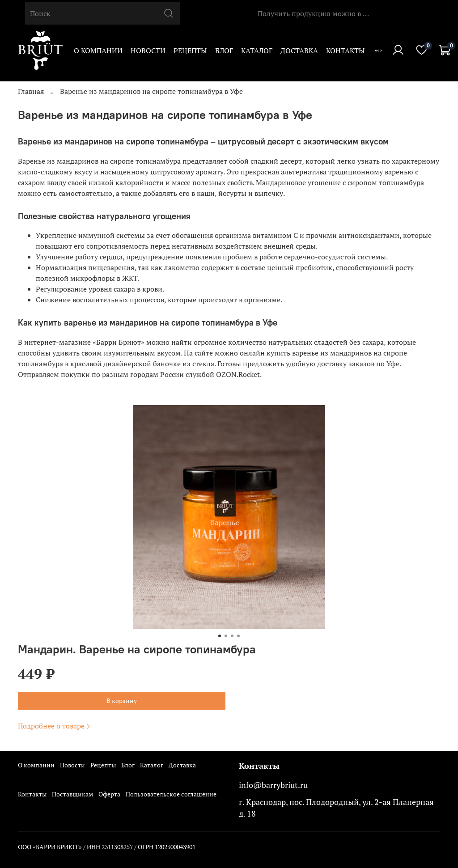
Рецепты (190, 51)
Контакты (346, 51)
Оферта (109, 794)
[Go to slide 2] (226, 636)
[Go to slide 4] (238, 636)
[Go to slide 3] (232, 636)
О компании (98, 51)
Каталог (257, 51)
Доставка (299, 51)
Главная (31, 91)
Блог (224, 51)
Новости (148, 51)
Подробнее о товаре (55, 726)
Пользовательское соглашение (171, 794)
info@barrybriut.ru (273, 785)
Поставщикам (72, 794)
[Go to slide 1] (220, 636)
